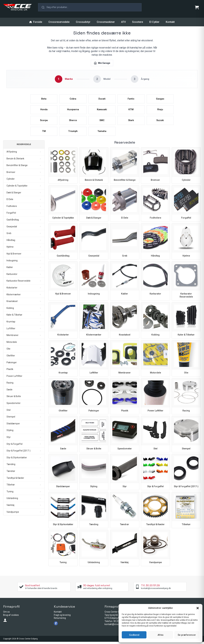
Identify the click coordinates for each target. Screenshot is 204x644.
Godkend (134, 635)
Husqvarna (73, 111)
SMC (102, 122)
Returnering (60, 620)
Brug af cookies (11, 617)
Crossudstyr (83, 22)
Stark (131, 122)
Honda (44, 111)
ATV (123, 22)
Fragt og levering (62, 617)
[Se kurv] (197, 7)
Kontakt (170, 22)
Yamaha (102, 133)
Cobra (73, 99)
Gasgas (160, 99)
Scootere (138, 22)
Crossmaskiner (106, 22)
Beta (44, 99)
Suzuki (160, 122)
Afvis (160, 635)
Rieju (160, 111)
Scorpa (44, 122)
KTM (131, 111)
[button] (198, 608)
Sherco (73, 122)
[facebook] (56, 626)
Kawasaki (102, 111)
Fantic (131, 99)
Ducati (102, 99)
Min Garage (102, 63)
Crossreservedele (59, 22)
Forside (36, 22)
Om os (6, 614)
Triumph (73, 133)
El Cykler (154, 22)
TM (44, 133)
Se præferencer (187, 635)
